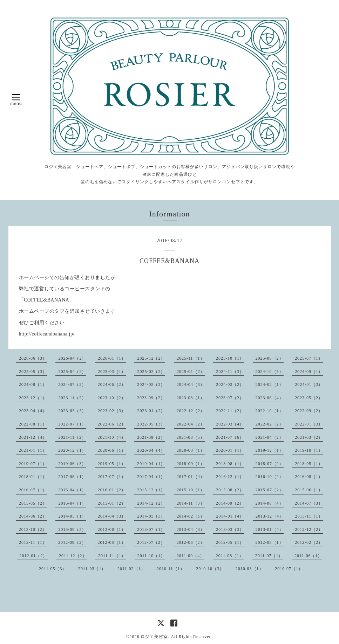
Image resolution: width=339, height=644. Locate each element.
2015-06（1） (309, 490)
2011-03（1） (92, 569)
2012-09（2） (72, 542)
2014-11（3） (191, 503)
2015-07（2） (270, 490)
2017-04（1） (151, 477)
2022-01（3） (309, 424)
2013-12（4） (270, 516)
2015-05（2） (33, 503)
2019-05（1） (112, 464)
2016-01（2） (112, 490)
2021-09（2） (151, 437)
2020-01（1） (230, 450)
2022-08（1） (33, 424)
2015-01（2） (112, 503)
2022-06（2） (112, 424)
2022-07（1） (72, 424)
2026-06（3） (33, 358)
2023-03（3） (72, 411)
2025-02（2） (151, 372)
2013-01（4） (270, 529)
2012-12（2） (309, 529)
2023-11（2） (72, 398)
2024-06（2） (112, 385)
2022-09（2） (309, 411)
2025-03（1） (112, 372)
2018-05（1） (309, 464)
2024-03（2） (230, 385)
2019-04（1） (151, 464)
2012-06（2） (191, 542)
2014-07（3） (309, 503)
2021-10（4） (112, 437)
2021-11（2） (72, 437)
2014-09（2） (230, 503)
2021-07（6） (230, 437)
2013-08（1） (112, 529)
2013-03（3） (230, 529)
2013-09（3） (72, 529)
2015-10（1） (191, 490)
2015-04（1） (72, 503)
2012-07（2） (151, 542)
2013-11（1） (309, 516)
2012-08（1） (112, 542)
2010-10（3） (210, 569)
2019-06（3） (72, 464)
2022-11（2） (230, 411)
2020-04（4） (151, 450)
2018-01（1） (33, 477)
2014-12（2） (151, 503)
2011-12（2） (73, 556)
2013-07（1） (151, 529)
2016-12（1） (230, 477)
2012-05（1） (230, 542)
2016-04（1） (72, 490)
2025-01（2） (191, 372)
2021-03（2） (309, 437)
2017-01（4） (191, 477)
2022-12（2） (191, 411)
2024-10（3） (270, 372)
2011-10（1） (151, 556)
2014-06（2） (33, 516)
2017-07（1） (112, 477)
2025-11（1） (191, 358)
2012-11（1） (33, 542)
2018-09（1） (191, 464)
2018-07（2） (270, 464)
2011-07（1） (269, 556)
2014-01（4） (230, 516)
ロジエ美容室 (154, 637)
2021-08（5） (191, 437)
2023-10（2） (112, 398)
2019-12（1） (270, 450)
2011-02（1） (131, 569)
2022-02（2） (270, 424)
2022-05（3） (151, 424)
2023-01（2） (151, 411)
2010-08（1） (250, 569)
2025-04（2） (72, 372)
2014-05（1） (72, 516)
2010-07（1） (289, 569)
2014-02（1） (191, 516)
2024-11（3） (230, 372)
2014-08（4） (270, 503)
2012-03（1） (270, 542)
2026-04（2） (72, 358)
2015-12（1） (151, 490)
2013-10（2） (33, 529)
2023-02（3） (112, 411)
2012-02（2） (309, 542)
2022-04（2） (191, 424)
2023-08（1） (191, 398)
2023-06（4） (270, 398)
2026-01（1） (112, 358)
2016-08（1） (309, 477)
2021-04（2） (270, 437)
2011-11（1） (112, 556)
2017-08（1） (72, 477)
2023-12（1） (33, 398)
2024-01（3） (309, 385)
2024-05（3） (151, 385)
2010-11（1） (171, 569)
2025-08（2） (270, 358)
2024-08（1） (33, 385)
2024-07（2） (72, 385)
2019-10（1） (309, 450)
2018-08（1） (230, 464)
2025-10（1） (230, 358)
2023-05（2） (309, 398)
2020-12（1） (72, 450)
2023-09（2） (151, 398)
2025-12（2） (151, 358)
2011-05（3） (53, 569)
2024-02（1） (270, 385)
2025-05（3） (33, 372)
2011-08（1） (230, 556)
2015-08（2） (230, 490)
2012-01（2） (34, 556)
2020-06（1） (112, 450)
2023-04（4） (33, 411)
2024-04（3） (191, 385)
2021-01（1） (33, 450)
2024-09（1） (309, 372)
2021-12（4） (33, 437)
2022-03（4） (230, 424)
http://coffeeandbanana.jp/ (47, 334)
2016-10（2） (270, 477)
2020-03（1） (191, 450)
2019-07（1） (33, 464)
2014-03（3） (151, 516)
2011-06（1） (309, 556)
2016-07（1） (33, 490)
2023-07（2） (230, 398)
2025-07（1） (309, 358)
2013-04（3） (191, 529)
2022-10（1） (270, 411)
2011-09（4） (191, 556)
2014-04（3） (112, 516)
